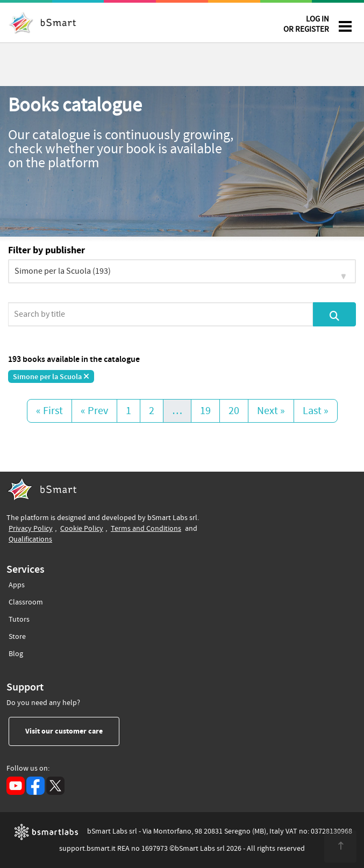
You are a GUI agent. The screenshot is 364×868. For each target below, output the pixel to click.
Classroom (26, 600)
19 (205, 411)
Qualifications (30, 539)
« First (49, 411)
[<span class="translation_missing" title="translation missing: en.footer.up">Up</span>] (340, 846)
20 (234, 411)
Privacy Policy (31, 528)
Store (17, 635)
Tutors (19, 618)
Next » (271, 411)
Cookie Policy (82, 528)
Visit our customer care (72, 731)
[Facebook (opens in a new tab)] (35, 786)
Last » (316, 411)
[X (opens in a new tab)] (55, 786)
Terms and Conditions (146, 528)
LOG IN (306, 26)
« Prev (94, 411)
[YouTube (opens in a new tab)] (16, 786)
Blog (16, 652)
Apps (17, 585)
